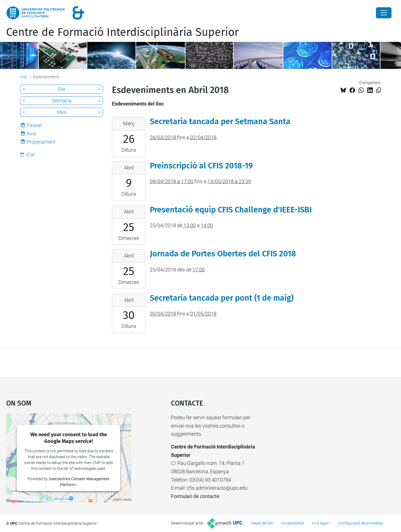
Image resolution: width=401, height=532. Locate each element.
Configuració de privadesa (361, 523)
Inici (24, 77)
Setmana (62, 101)
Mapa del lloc (262, 523)
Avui (31, 133)
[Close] (384, 13)
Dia (62, 89)
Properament (41, 142)
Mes (62, 112)
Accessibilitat (293, 523)
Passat (34, 125)
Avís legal (320, 523)
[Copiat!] (379, 90)
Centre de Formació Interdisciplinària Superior (122, 32)
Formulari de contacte (195, 496)
